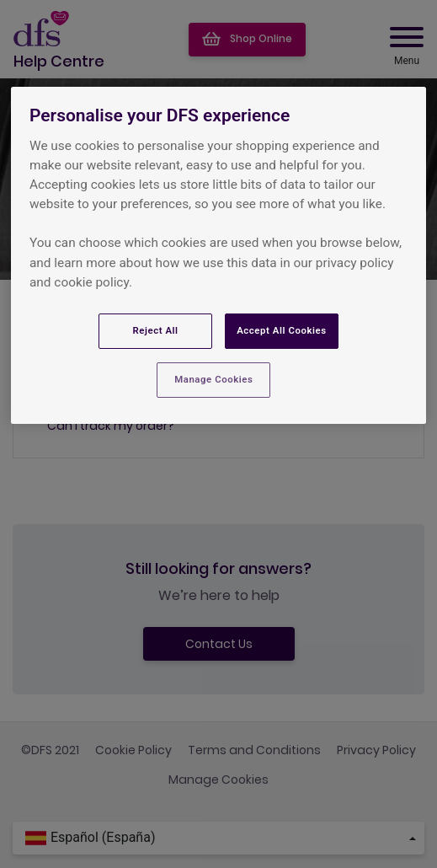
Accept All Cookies (281, 330)
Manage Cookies (213, 379)
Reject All (155, 330)
